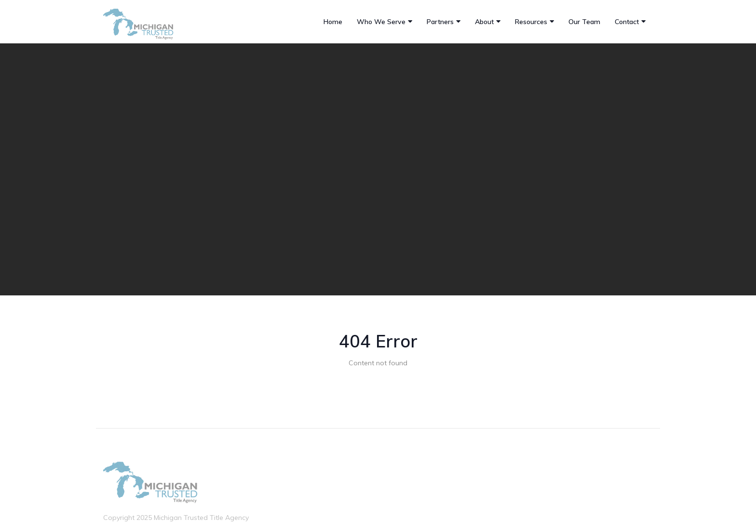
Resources (531, 22)
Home (333, 22)
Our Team (584, 22)
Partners (440, 22)
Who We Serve (381, 22)
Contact (627, 22)
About (484, 22)
